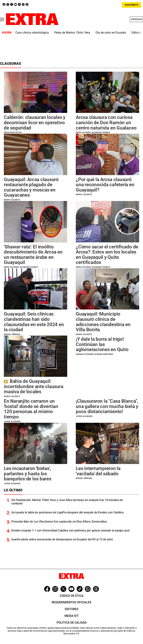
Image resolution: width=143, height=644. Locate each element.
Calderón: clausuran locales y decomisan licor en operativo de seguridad (35, 122)
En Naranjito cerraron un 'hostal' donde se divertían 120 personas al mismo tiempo (31, 409)
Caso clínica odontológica (32, 33)
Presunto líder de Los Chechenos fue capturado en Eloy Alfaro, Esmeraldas (59, 522)
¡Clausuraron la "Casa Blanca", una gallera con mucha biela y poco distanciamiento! (107, 406)
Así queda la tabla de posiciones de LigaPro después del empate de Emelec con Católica (67, 512)
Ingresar (136, 19)
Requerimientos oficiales (71, 602)
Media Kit (72, 616)
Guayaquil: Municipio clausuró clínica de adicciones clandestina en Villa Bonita (103, 322)
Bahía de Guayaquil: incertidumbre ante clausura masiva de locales (34, 386)
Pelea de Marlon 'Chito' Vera (72, 33)
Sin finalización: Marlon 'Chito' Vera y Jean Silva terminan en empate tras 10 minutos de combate (67, 502)
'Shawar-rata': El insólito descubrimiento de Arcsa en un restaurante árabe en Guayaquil (33, 255)
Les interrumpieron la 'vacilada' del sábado (98, 471)
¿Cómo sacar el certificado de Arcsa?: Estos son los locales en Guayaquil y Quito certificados (107, 255)
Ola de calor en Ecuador (111, 33)
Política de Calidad (72, 623)
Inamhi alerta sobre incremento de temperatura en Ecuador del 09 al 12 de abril (62, 539)
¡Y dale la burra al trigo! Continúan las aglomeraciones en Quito (102, 344)
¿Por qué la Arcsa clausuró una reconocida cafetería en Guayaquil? (105, 185)
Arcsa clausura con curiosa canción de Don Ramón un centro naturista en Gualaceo (106, 122)
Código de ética (72, 596)
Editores (72, 609)
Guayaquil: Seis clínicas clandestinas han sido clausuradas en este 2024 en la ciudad (34, 322)
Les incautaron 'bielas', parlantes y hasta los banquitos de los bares (28, 474)
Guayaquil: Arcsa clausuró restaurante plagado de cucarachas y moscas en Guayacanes (31, 187)
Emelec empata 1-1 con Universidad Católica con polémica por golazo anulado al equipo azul (70, 530)
